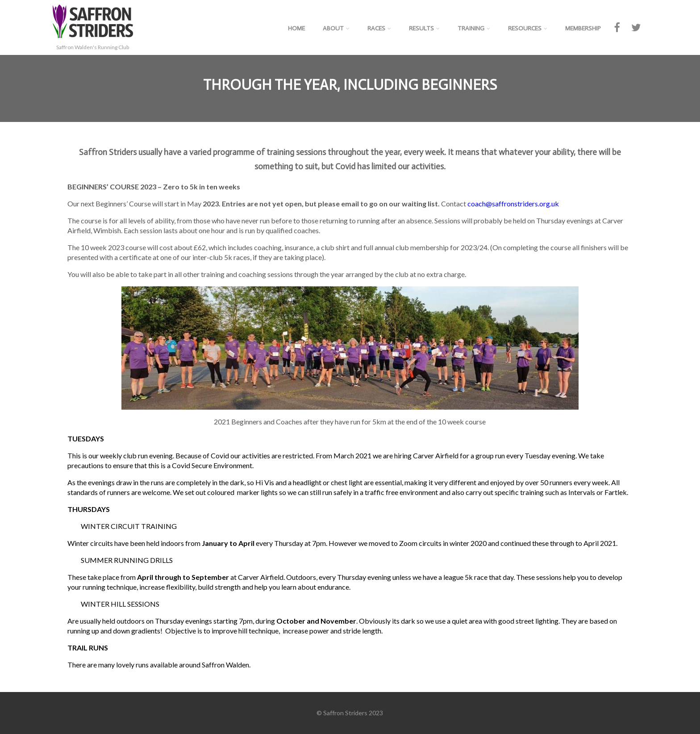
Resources (528, 28)
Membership (583, 28)
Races (379, 28)
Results (424, 28)
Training (474, 28)
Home (296, 28)
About (336, 28)
